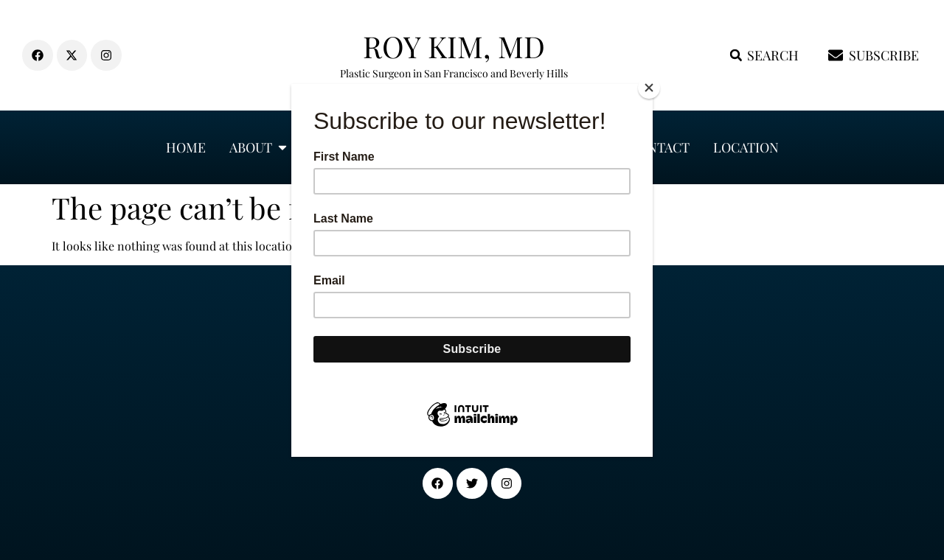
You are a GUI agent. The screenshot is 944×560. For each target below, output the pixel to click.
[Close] (649, 88)
